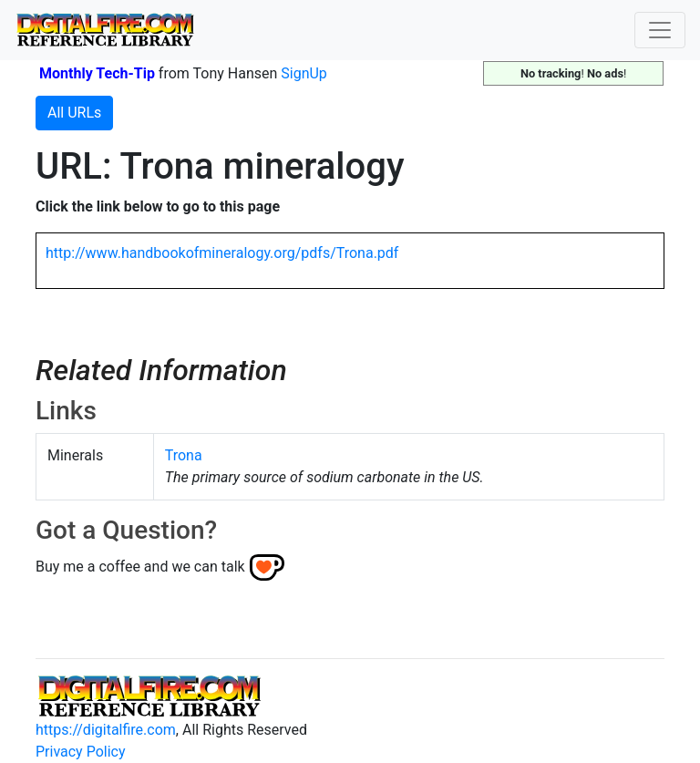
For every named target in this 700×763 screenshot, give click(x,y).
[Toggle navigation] (660, 30)
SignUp (304, 73)
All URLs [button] (74, 113)
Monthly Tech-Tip (97, 73)
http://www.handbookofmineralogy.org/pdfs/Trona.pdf (222, 253)
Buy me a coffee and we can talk (140, 567)
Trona (184, 455)
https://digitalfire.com (106, 730)
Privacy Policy (81, 752)
